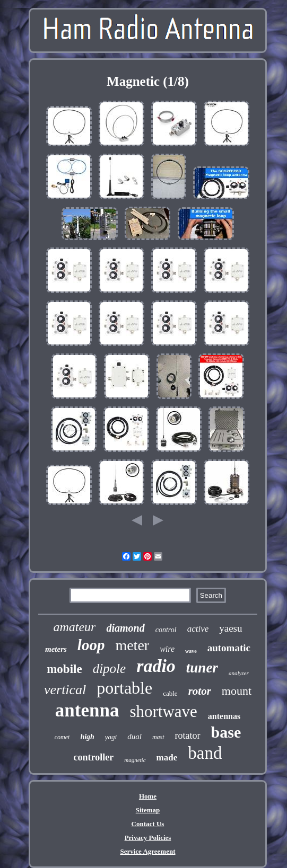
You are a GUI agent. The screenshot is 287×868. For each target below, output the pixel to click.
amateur (74, 627)
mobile (64, 669)
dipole (110, 668)
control (166, 630)
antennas (224, 716)
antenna (87, 710)
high (87, 737)
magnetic (135, 760)
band (205, 753)
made (167, 758)
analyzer (239, 673)
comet (62, 737)
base (226, 732)
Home (148, 796)
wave (191, 651)
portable (124, 688)
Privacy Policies (148, 838)
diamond (125, 628)
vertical (65, 690)
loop (91, 645)
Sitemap (148, 810)
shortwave (163, 711)
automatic (229, 648)
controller (94, 757)
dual (134, 737)
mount (237, 691)
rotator (188, 736)
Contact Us (148, 824)
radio (156, 666)
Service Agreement (147, 851)
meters (56, 649)
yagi (111, 737)
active (198, 629)
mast (158, 737)
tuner (202, 668)
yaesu (231, 628)
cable (170, 693)
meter (132, 645)
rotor (200, 691)
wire (167, 649)
